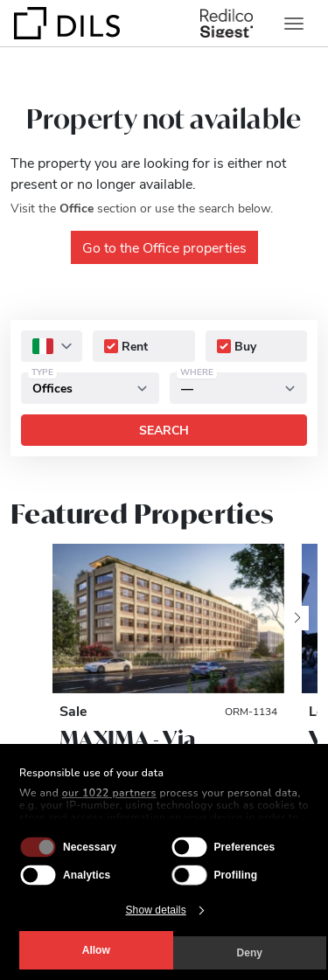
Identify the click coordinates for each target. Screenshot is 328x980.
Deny (250, 953)
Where (197, 372)
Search (164, 430)
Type (42, 372)
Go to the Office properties (164, 247)
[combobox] (52, 346)
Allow (96, 950)
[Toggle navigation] (294, 24)
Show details (156, 910)
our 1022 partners (109, 793)
